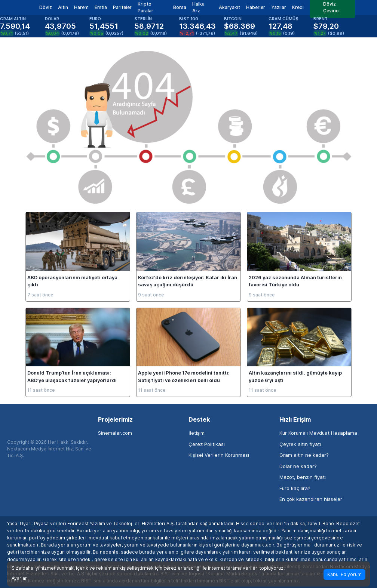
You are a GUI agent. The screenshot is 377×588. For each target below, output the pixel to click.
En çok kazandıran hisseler (311, 499)
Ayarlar (19, 578)
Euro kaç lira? (295, 488)
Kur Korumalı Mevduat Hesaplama (318, 433)
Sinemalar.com (115, 433)
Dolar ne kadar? (298, 466)
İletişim (197, 433)
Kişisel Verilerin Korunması (219, 455)
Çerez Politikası (207, 444)
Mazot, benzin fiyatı (303, 477)
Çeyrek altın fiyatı (300, 444)
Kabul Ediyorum (344, 574)
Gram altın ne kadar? (304, 455)
